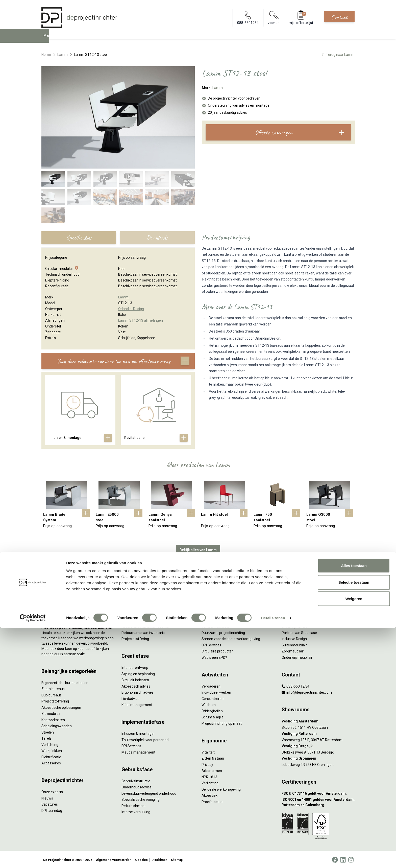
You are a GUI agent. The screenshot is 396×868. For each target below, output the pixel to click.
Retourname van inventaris (143, 631)
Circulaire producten (218, 650)
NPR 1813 (209, 776)
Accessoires (51, 762)
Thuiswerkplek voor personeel (145, 739)
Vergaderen (211, 685)
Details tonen (273, 858)
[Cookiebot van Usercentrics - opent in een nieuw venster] (33, 858)
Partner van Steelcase (299, 631)
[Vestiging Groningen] (318, 757)
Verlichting (50, 743)
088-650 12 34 (295, 685)
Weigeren (354, 839)
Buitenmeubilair (294, 644)
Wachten (209, 704)
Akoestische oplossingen (61, 706)
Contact (339, 17)
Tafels (46, 737)
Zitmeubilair (51, 713)
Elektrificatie (51, 756)
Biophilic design (294, 613)
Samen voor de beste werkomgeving (231, 638)
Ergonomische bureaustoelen (65, 682)
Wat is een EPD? (214, 656)
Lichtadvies (130, 697)
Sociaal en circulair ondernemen (227, 601)
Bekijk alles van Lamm (198, 549)
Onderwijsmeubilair (297, 656)
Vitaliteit (208, 751)
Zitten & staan (213, 757)
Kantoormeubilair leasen (141, 613)
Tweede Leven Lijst (217, 613)
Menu (49, 39)
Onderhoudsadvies (137, 786)
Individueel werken (216, 691)
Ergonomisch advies (138, 691)
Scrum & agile (213, 716)
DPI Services (131, 745)
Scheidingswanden (57, 725)
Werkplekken (52, 750)
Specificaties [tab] (79, 238)
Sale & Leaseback (135, 619)
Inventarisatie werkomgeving (145, 594)
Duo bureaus (52, 694)
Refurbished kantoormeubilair (145, 625)
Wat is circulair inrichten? (221, 594)
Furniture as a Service (139, 607)
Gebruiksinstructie (136, 780)
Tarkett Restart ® (216, 625)
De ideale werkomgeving (221, 788)
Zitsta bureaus (53, 688)
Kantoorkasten (53, 719)
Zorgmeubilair (293, 650)
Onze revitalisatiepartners (222, 619)
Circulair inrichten (135, 679)
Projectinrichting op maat (222, 722)
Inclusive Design (294, 638)
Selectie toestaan (354, 822)
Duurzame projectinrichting (223, 631)
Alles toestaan (354, 806)
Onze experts (52, 791)
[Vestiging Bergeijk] (318, 745)
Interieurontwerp (135, 667)
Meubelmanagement (138, 751)
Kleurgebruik (292, 619)
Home (46, 55)
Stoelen (48, 731)
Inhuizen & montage (138, 733)
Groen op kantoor (295, 625)
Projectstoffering (55, 700)
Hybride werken (294, 601)
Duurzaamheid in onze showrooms (229, 607)
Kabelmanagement (137, 704)
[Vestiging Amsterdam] (318, 720)
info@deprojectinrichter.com (307, 691)
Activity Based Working (300, 594)
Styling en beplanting (138, 673)
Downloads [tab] (157, 238)
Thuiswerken (292, 607)
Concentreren (213, 697)
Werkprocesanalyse (137, 601)
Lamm (63, 55)
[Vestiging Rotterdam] (318, 733)
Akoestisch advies (136, 685)
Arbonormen (212, 770)
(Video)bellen (212, 710)
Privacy (207, 763)
